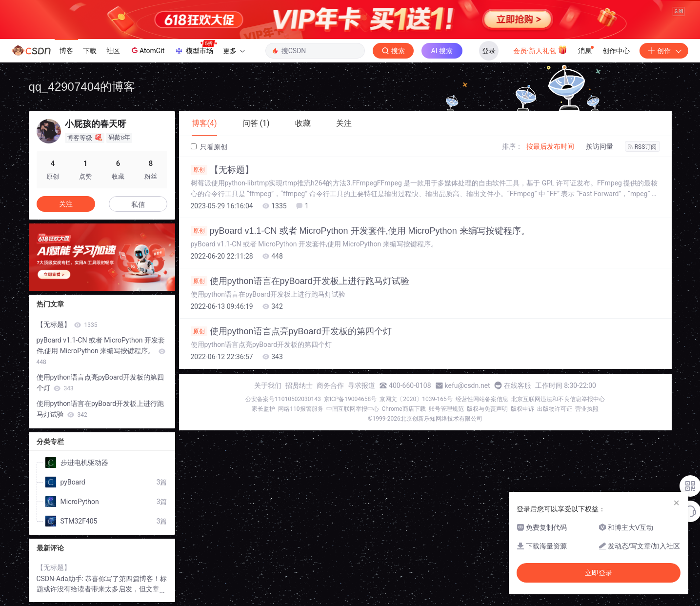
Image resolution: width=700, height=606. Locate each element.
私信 (138, 204)
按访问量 (600, 146)
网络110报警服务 (300, 409)
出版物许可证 (555, 409)
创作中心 (616, 51)
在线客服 (518, 385)
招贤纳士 (299, 385)
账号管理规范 (446, 409)
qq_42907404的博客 (82, 87)
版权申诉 (522, 409)
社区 (113, 51)
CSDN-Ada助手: (61, 579)
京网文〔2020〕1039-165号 (416, 399)
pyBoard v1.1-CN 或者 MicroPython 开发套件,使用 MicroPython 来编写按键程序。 (360, 231)
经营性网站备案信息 (482, 399)
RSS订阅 (642, 147)
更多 (234, 51)
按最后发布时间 (550, 146)
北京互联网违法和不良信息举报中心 (558, 399)
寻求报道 (361, 385)
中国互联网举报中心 (353, 409)
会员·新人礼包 (540, 50)
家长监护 (263, 409)
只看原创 (209, 147)
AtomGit (147, 50)
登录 (489, 51)
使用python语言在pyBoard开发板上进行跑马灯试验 (300, 281)
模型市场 (196, 48)
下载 (90, 51)
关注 (66, 204)
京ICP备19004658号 (350, 399)
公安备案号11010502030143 (283, 399)
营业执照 (587, 409)
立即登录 (599, 573)
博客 (66, 51)
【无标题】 (222, 170)
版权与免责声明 (487, 409)
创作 (664, 51)
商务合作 (330, 385)
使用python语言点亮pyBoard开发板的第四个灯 (291, 331)
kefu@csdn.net (468, 385)
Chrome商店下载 (404, 409)
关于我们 (268, 385)
